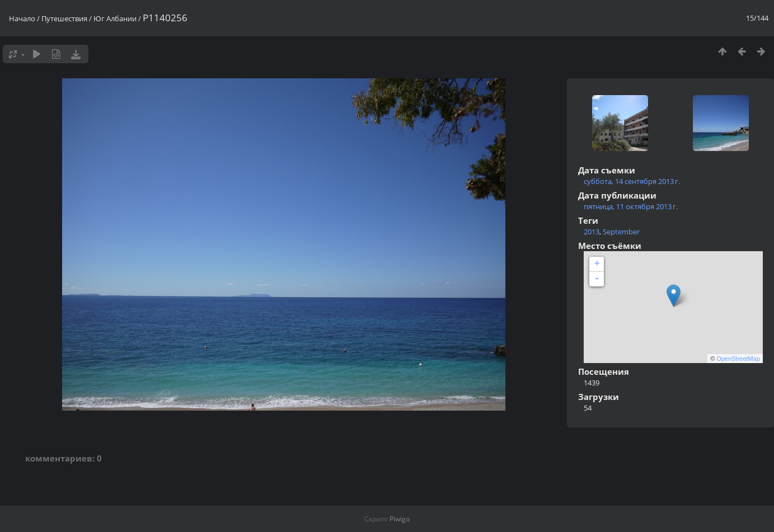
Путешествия (64, 18)
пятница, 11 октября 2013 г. (631, 206)
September (621, 232)
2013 (592, 232)
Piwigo (400, 519)
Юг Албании (115, 18)
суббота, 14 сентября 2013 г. (632, 181)
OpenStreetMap (738, 359)
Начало (22, 18)
